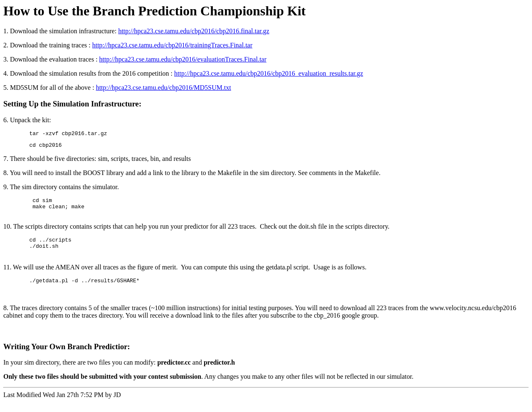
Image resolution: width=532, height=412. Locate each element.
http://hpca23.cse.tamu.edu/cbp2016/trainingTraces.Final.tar (172, 45)
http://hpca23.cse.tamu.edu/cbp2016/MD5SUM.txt (164, 88)
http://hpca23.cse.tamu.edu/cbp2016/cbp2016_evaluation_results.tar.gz (269, 73)
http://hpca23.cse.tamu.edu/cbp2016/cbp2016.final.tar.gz (193, 31)
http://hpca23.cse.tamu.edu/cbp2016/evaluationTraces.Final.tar (183, 59)
